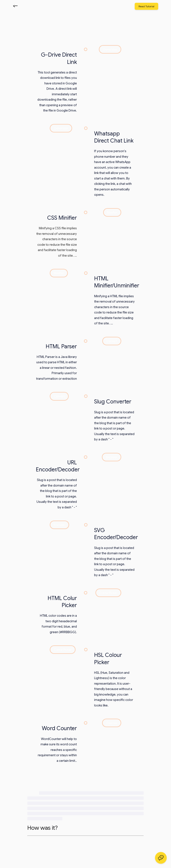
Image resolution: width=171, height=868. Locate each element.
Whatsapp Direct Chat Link (114, 137)
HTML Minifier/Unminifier (117, 282)
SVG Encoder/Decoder (116, 534)
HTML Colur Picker (62, 602)
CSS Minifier (62, 218)
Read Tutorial (146, 6)
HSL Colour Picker (108, 658)
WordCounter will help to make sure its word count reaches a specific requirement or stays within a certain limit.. (57, 750)
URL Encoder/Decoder (58, 466)
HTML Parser (61, 346)
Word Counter (59, 728)
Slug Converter (113, 402)
